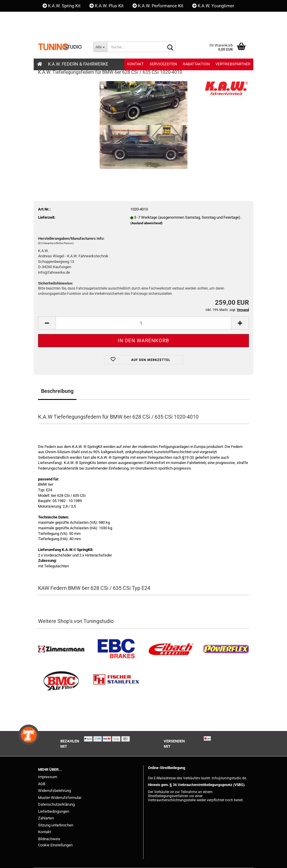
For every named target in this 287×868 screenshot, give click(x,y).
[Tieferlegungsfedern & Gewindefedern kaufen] (171, 649)
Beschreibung (57, 391)
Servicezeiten (163, 64)
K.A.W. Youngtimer (213, 6)
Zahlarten (46, 818)
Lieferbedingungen (54, 811)
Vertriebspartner (233, 64)
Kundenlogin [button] (77, 29)
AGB (42, 784)
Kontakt (53, 18)
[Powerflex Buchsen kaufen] (226, 649)
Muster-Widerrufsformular (60, 798)
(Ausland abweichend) (146, 223)
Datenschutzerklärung (56, 804)
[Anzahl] (143, 323)
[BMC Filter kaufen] (61, 681)
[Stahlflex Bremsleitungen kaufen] (116, 681)
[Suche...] (100, 47)
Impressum (48, 777)
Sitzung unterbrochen (56, 825)
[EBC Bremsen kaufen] (116, 649)
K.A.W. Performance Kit (158, 6)
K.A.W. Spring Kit (61, 6)
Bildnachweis (49, 839)
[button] (48, 29)
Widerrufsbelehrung (54, 791)
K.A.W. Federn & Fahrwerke (78, 64)
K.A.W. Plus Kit (106, 6)
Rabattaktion (196, 64)
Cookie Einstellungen (55, 845)
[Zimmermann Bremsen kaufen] (61, 649)
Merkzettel (115, 29)
